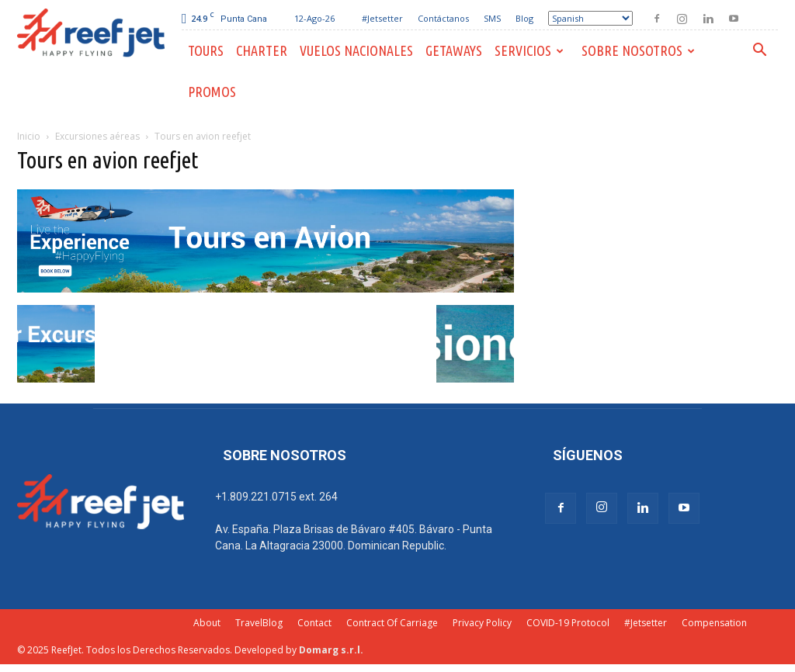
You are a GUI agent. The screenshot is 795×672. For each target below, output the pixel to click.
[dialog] (766, 641)
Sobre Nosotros (638, 50)
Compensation (714, 623)
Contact (314, 623)
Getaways (454, 50)
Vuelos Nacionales (356, 50)
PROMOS (212, 92)
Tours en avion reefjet (108, 160)
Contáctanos (443, 18)
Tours (206, 50)
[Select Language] (590, 18)
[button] (759, 52)
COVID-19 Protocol (568, 623)
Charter (262, 50)
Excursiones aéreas (97, 136)
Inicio (29, 136)
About (207, 623)
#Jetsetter (382, 18)
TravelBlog (259, 623)
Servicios (529, 50)
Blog (524, 18)
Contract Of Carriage (392, 623)
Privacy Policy (482, 623)
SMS (492, 18)
